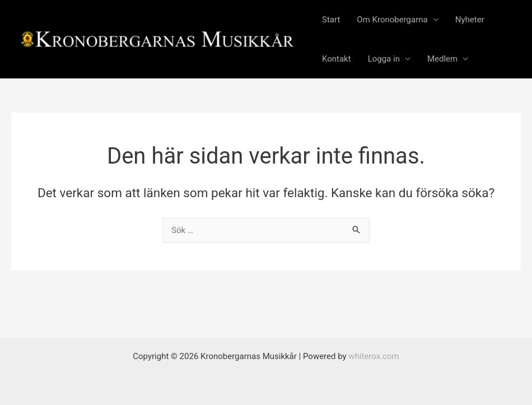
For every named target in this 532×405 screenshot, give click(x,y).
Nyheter (470, 20)
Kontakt (337, 59)
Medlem (442, 59)
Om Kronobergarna (392, 20)
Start (331, 20)
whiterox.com (374, 356)
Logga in (384, 59)
